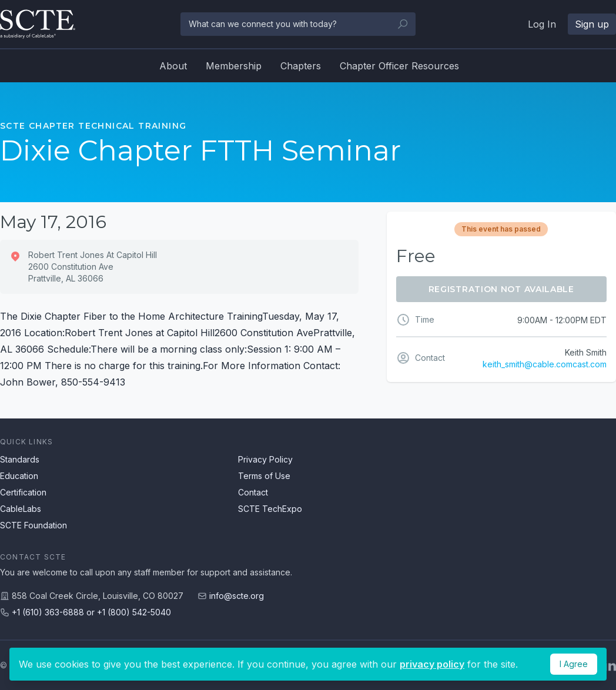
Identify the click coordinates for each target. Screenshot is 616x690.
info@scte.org (237, 596)
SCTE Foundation (34, 525)
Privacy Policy (265, 459)
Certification (23, 492)
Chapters (301, 66)
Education (19, 476)
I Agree (574, 664)
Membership (234, 66)
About (173, 66)
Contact (253, 492)
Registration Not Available (501, 289)
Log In (542, 24)
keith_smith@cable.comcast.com (545, 364)
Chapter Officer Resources (399, 66)
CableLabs (21, 509)
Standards (20, 459)
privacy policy (432, 664)
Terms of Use (264, 476)
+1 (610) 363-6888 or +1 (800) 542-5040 (91, 612)
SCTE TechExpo (270, 509)
